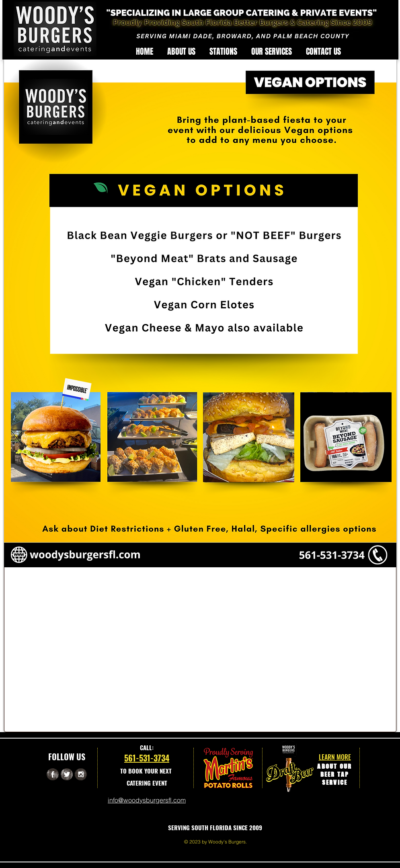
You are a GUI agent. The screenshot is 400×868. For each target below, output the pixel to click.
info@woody (125, 800)
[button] (224, 51)
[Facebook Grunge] (53, 774)
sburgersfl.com (164, 800)
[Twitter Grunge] (67, 774)
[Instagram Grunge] (81, 774)
